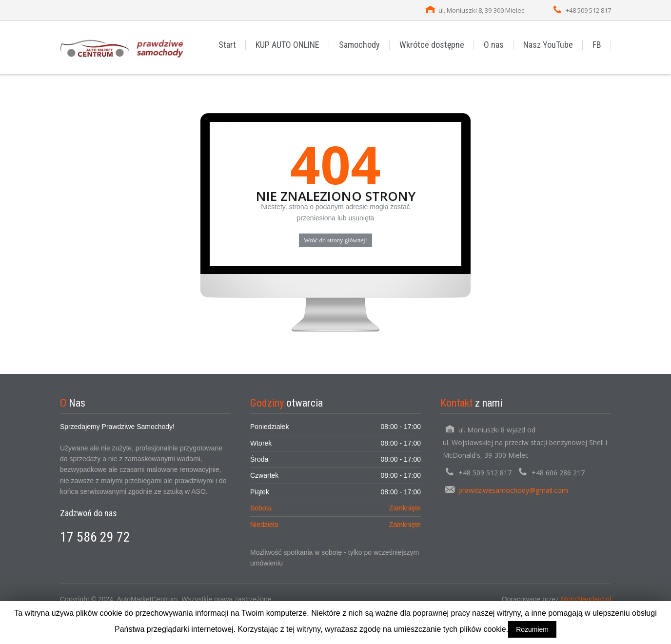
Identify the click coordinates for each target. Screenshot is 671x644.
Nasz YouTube (548, 45)
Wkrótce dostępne (432, 45)
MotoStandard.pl (586, 599)
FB (597, 45)
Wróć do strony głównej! (335, 240)
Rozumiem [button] (532, 629)
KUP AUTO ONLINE (287, 45)
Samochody (359, 45)
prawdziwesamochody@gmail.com (513, 490)
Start (227, 45)
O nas (494, 45)
